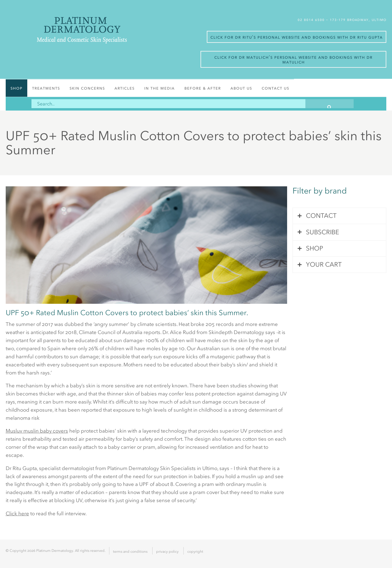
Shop (16, 88)
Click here (17, 513)
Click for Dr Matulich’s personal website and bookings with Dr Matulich (293, 59)
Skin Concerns (87, 88)
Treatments (46, 88)
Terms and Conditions (130, 552)
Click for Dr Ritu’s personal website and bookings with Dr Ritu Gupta (297, 37)
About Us (241, 88)
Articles (125, 88)
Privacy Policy (167, 552)
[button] (330, 104)
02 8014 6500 (312, 20)
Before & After (203, 88)
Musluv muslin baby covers (37, 431)
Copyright (195, 552)
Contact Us (275, 88)
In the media (159, 88)
